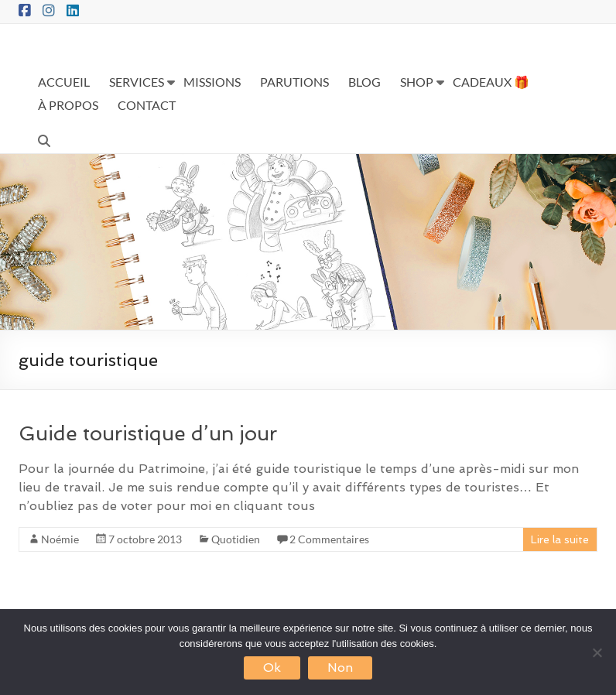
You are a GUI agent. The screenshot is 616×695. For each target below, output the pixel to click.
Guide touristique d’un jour (148, 433)
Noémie (60, 539)
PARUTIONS (294, 82)
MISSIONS (212, 82)
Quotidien (236, 539)
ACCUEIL (64, 82)
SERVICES (137, 82)
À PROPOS (68, 105)
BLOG (364, 82)
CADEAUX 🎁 (491, 82)
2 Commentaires (329, 539)
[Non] (597, 652)
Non (340, 668)
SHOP (417, 82)
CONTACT (147, 105)
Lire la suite (560, 539)
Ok (272, 668)
